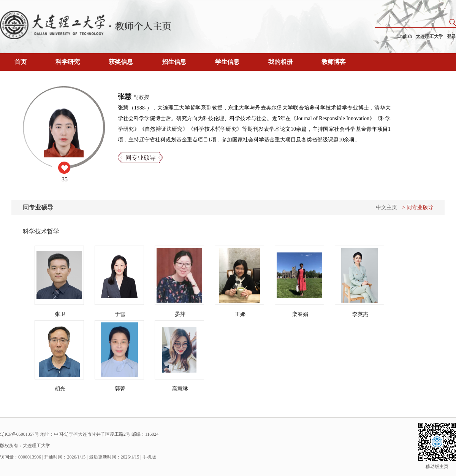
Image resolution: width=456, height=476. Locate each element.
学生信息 (227, 62)
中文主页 (386, 207)
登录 (451, 36)
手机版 (149, 457)
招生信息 (174, 62)
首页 (21, 62)
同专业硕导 (141, 158)
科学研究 (68, 62)
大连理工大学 (429, 36)
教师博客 (334, 62)
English (405, 36)
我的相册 (280, 62)
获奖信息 (121, 62)
